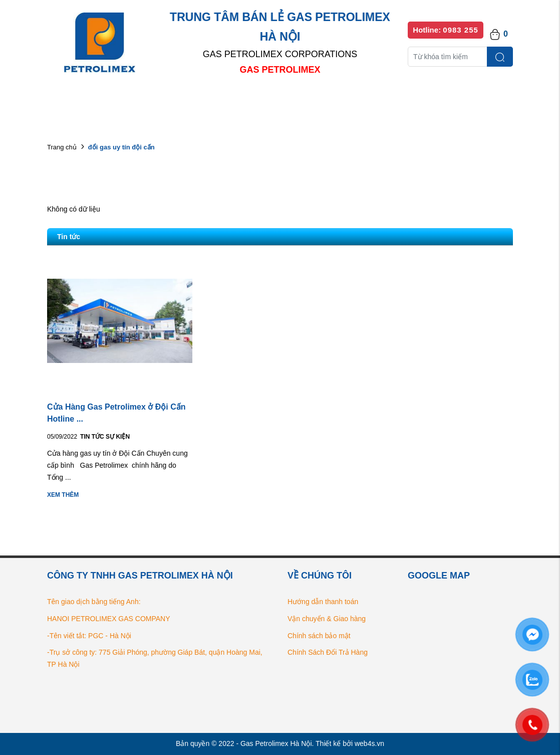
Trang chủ (62, 147)
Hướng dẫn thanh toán (323, 602)
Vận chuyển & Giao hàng (327, 619)
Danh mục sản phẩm (191, 100)
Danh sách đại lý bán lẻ (290, 100)
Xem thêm (63, 495)
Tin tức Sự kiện (105, 437)
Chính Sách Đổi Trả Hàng (328, 652)
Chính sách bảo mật (319, 636)
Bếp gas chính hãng (386, 100)
